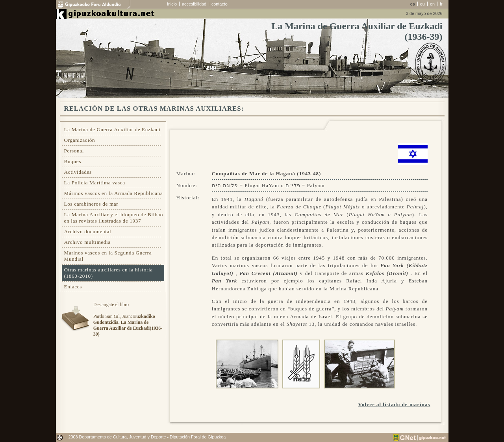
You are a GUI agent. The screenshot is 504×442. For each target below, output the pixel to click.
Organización (80, 140)
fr (441, 4)
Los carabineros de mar (91, 204)
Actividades (78, 172)
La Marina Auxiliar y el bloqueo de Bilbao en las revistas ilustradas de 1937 (114, 218)
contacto (220, 4)
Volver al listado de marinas (394, 404)
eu (422, 4)
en (432, 4)
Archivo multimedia (87, 242)
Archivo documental (88, 231)
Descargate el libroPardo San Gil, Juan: (128, 319)
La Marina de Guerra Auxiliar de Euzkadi (112, 129)
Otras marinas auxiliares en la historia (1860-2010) (108, 273)
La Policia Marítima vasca (95, 183)
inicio (172, 4)
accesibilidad (194, 4)
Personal (74, 151)
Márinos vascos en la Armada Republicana (114, 193)
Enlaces (73, 287)
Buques (73, 161)
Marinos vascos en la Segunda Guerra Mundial (108, 256)
